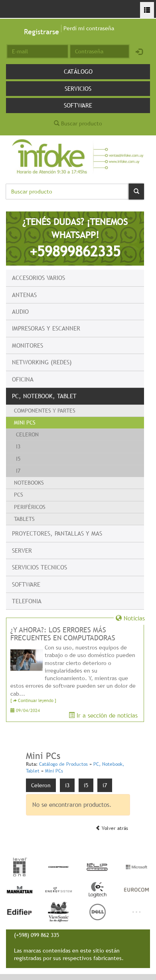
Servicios (78, 88)
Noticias (130, 618)
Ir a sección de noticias (103, 715)
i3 (18, 446)
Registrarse (41, 32)
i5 (18, 459)
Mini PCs (25, 423)
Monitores (28, 345)
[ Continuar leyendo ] (33, 701)
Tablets (24, 519)
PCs (19, 495)
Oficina (23, 379)
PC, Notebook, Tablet (44, 396)
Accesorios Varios (39, 278)
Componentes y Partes (45, 411)
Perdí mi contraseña (89, 28)
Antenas (24, 295)
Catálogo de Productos (63, 764)
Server (22, 550)
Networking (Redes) (42, 362)
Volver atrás (112, 828)
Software (78, 105)
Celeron (27, 434)
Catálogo (78, 71)
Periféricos (30, 507)
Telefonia (27, 601)
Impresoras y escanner (46, 328)
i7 (18, 471)
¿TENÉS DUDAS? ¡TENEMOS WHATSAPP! (75, 238)
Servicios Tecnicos (39, 567)
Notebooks (29, 483)
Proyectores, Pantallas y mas (57, 533)
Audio (20, 311)
